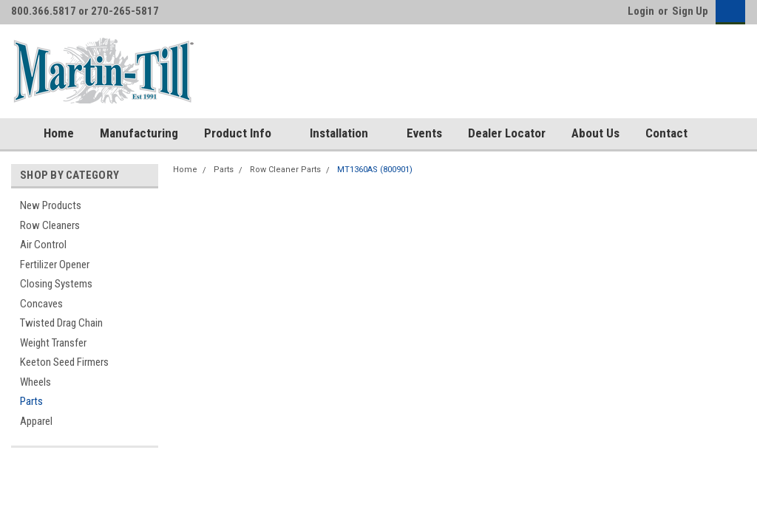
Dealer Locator (507, 133)
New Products (51, 205)
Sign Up (690, 11)
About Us (595, 133)
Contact (666, 133)
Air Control (43, 245)
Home (59, 133)
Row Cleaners (50, 225)
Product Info (244, 134)
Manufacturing (139, 133)
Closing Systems (56, 284)
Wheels (35, 382)
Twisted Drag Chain (61, 323)
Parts (31, 401)
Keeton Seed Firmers (64, 362)
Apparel (36, 421)
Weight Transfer (53, 343)
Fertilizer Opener (55, 265)
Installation (345, 134)
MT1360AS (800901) (375, 170)
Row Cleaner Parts (285, 170)
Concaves (41, 304)
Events (424, 133)
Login (641, 11)
